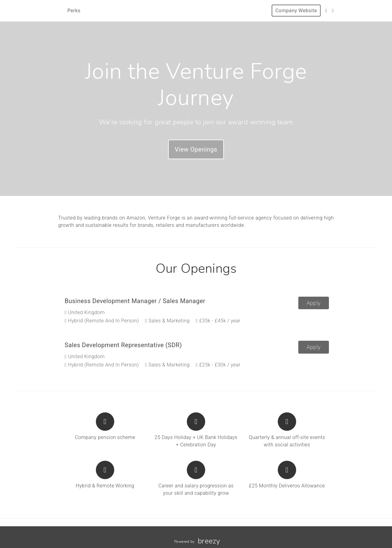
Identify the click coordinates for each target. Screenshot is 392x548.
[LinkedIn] (326, 11)
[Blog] (333, 11)
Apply (314, 303)
